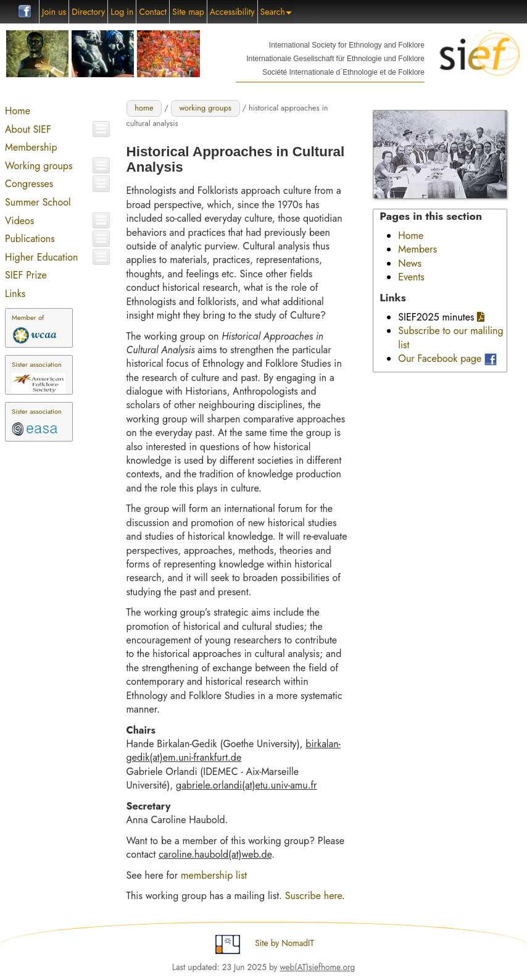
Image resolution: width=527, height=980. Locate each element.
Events (411, 277)
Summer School (38, 202)
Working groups (39, 166)
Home (18, 111)
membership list (214, 875)
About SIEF (28, 129)
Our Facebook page (440, 358)
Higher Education (41, 257)
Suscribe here (313, 896)
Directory (88, 12)
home (144, 108)
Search (276, 12)
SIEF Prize (26, 275)
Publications (30, 239)
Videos (19, 221)
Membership (31, 147)
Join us (54, 12)
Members (417, 249)
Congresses (29, 184)
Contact (153, 12)
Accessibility (232, 12)
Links (15, 294)
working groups (205, 108)
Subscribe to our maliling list (450, 337)
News (410, 263)
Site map (188, 12)
